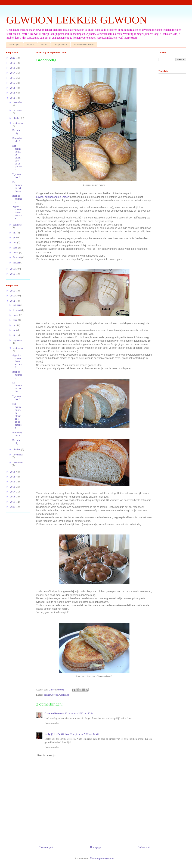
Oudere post (144, 847)
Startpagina (15, 45)
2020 (13, 58)
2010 (13, 274)
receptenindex (61, 45)
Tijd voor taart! (17, 176)
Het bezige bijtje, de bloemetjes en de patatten (17, 158)
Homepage (95, 847)
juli (15, 233)
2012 (13, 98)
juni (15, 238)
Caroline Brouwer (54, 714)
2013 (13, 93)
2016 (13, 78)
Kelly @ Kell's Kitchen (57, 734)
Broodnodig (17, 132)
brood (55, 695)
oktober (17, 118)
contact (44, 45)
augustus (17, 225)
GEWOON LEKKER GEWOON (77, 20)
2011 (13, 269)
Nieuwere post (46, 847)
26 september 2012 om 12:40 (84, 734)
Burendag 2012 (17, 140)
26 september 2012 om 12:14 (79, 714)
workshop (64, 695)
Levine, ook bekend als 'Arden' (53, 197)
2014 (13, 88)
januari (17, 263)
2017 (13, 73)
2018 (13, 68)
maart (16, 253)
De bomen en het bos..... (17, 187)
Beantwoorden (52, 723)
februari (17, 258)
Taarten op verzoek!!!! (84, 45)
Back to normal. (17, 199)
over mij (30, 45)
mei (15, 243)
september (18, 123)
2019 (13, 63)
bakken (48, 695)
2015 (13, 83)
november (18, 110)
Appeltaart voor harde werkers (17, 212)
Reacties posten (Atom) (102, 858)
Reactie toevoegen (47, 755)
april (15, 248)
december (18, 102)
